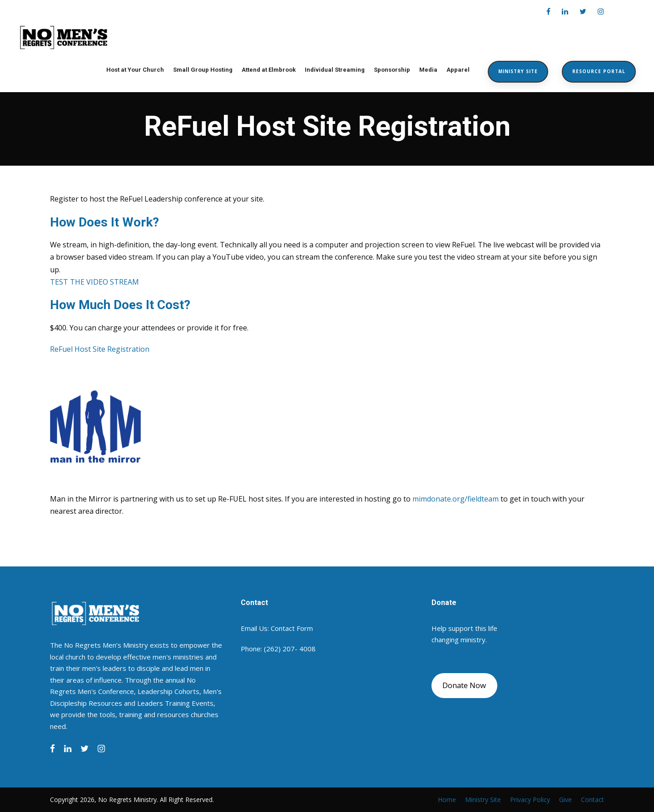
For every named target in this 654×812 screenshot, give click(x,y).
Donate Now (464, 685)
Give (565, 800)
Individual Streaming (335, 70)
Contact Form (292, 628)
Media (428, 70)
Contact (592, 800)
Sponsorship (392, 70)
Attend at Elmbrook (269, 70)
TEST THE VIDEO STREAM (94, 282)
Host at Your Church (135, 70)
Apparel (458, 70)
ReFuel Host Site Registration (100, 349)
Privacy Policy (530, 800)
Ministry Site (518, 71)
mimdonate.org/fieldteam (456, 499)
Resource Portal (599, 71)
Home (447, 800)
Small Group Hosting (203, 70)
